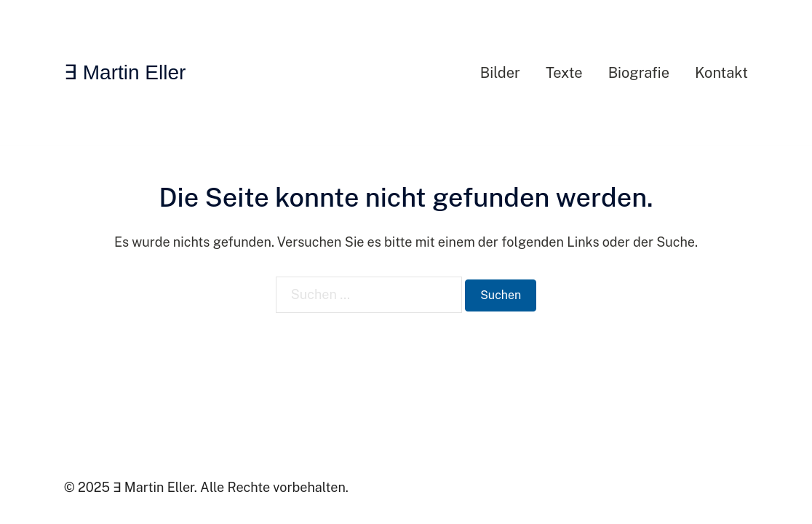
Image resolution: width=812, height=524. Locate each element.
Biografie (639, 73)
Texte (564, 73)
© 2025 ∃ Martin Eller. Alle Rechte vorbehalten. (206, 487)
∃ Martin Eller (125, 72)
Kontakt (721, 73)
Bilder (500, 73)
